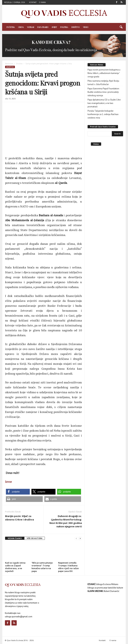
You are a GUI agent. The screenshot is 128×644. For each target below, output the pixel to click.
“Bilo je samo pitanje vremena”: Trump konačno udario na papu (42, 567)
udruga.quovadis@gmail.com (19, 617)
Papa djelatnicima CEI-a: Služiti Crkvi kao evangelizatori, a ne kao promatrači (104, 103)
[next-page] (80, 538)
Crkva (21, 27)
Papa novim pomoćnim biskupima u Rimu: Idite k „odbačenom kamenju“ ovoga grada (104, 73)
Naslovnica (9, 64)
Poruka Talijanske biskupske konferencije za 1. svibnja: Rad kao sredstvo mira (103, 114)
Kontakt (33, 2)
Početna (11, 27)
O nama (42, 2)
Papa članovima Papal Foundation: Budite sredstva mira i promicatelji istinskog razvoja (103, 92)
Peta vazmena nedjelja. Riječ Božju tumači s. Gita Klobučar (103, 83)
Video (86, 27)
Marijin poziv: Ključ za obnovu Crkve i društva (19, 518)
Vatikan (31, 27)
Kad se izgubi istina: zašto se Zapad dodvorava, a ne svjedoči (15, 567)
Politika (64, 27)
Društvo (76, 27)
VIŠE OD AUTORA (35, 538)
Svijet (54, 27)
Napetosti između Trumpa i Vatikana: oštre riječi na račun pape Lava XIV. (68, 567)
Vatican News (97, 65)
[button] (121, 27)
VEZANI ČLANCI (15, 538)
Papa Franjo (43, 27)
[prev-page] (76, 538)
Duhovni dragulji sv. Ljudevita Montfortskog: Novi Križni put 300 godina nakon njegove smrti (66, 521)
